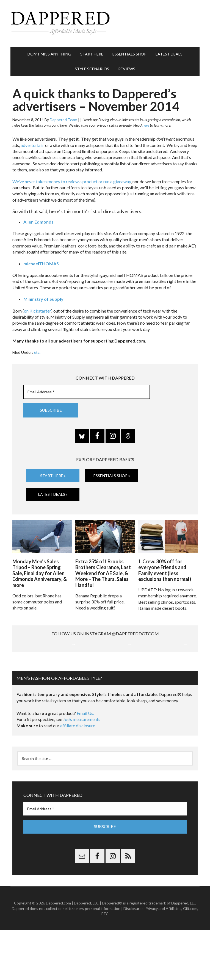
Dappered (105, 23)
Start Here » (53, 476)
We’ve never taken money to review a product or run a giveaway (72, 181)
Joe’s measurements (82, 769)
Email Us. (85, 763)
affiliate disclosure (78, 776)
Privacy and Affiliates (163, 958)
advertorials (32, 145)
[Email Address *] (87, 392)
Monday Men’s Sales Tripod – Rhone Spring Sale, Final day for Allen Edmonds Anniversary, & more (40, 572)
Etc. (37, 352)
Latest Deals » (53, 494)
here (146, 125)
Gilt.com (190, 958)
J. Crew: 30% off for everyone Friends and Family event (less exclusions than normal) (165, 569)
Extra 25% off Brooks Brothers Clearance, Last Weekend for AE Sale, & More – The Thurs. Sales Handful (103, 572)
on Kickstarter (38, 311)
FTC (105, 964)
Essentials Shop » (112, 476)
